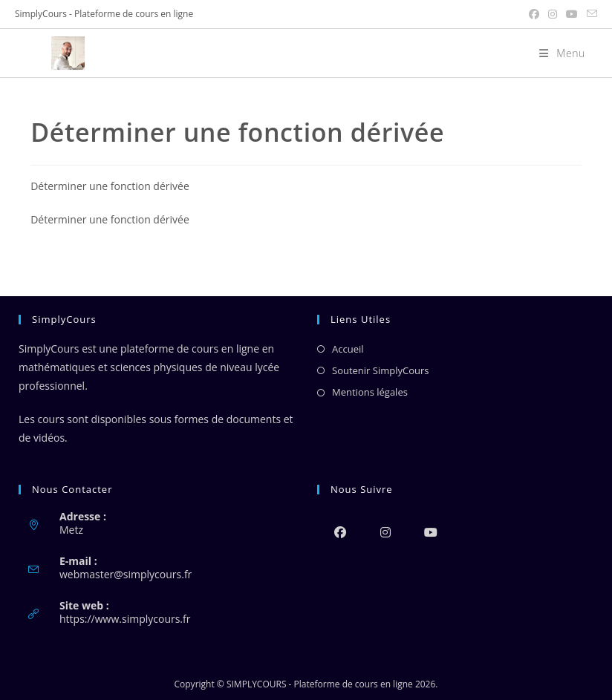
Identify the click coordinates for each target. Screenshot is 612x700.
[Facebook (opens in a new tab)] (534, 14)
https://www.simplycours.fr (125, 619)
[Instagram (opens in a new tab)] (553, 14)
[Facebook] (340, 532)
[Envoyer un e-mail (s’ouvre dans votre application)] (590, 14)
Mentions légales (370, 392)
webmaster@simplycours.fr (126, 574)
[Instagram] (385, 532)
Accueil (348, 349)
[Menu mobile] (557, 53)
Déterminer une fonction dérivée (110, 186)
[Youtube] (430, 532)
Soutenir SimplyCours (380, 370)
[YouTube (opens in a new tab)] (572, 14)
